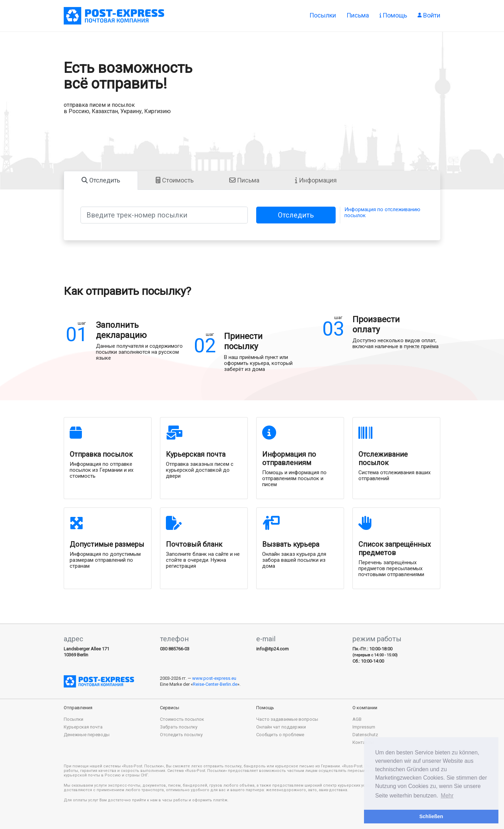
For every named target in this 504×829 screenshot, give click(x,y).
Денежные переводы (87, 735)
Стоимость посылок (182, 719)
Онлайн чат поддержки (281, 727)
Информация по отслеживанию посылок (382, 212)
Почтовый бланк (194, 544)
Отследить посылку (181, 735)
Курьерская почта (196, 454)
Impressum (364, 727)
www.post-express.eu (214, 678)
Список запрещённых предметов (395, 548)
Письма (358, 15)
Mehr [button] (447, 796)
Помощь (393, 15)
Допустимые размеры (107, 544)
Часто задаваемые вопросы (287, 719)
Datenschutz (365, 735)
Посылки (323, 15)
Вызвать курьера (291, 544)
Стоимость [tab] (175, 180)
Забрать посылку (179, 727)
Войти (429, 15)
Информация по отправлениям (289, 458)
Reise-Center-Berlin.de (215, 684)
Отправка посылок (114, 16)
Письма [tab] (244, 180)
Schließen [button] (431, 816)
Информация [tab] (316, 180)
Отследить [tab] (101, 180)
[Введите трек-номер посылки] (164, 215)
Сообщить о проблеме (280, 735)
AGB (357, 719)
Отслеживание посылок (383, 458)
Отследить (296, 215)
